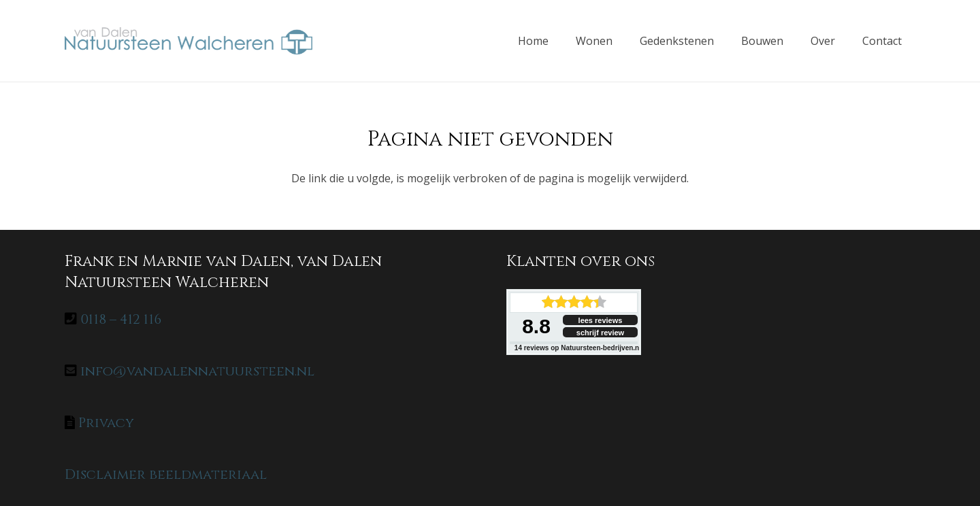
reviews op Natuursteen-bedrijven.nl (578, 348)
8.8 (536, 326)
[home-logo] (189, 41)
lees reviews (601, 320)
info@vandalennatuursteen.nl (197, 371)
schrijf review (600, 333)
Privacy (106, 423)
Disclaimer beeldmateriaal (166, 474)
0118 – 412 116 (121, 319)
